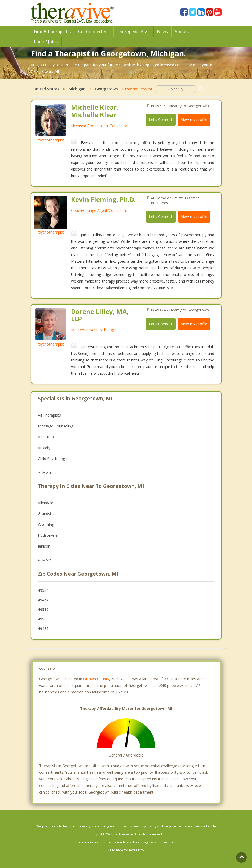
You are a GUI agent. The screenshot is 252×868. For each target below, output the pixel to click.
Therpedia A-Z (133, 32)
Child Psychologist (53, 458)
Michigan (77, 89)
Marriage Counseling (56, 426)
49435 (43, 628)
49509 (43, 619)
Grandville (46, 514)
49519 (43, 609)
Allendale (46, 503)
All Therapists (49, 415)
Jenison (44, 546)
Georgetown (107, 89)
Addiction (46, 437)
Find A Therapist (53, 32)
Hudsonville (48, 535)
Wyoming (46, 524)
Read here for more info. (126, 850)
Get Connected (94, 32)
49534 (43, 590)
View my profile (194, 120)
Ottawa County (96, 679)
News (162, 32)
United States (46, 89)
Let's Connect (161, 120)
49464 (43, 600)
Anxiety (44, 448)
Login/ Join (46, 42)
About (182, 32)
